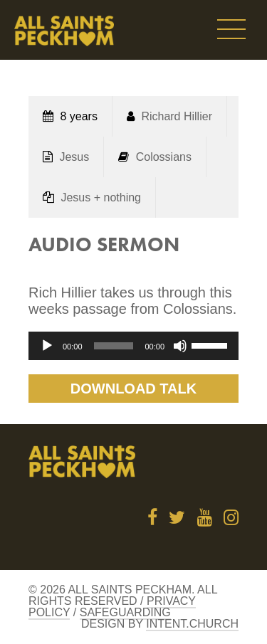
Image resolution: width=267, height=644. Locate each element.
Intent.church (192, 624)
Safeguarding (125, 612)
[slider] (114, 346)
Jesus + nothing (101, 197)
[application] (133, 346)
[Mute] (180, 346)
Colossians (164, 157)
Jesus (74, 157)
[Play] (47, 346)
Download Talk (133, 389)
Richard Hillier (177, 116)
